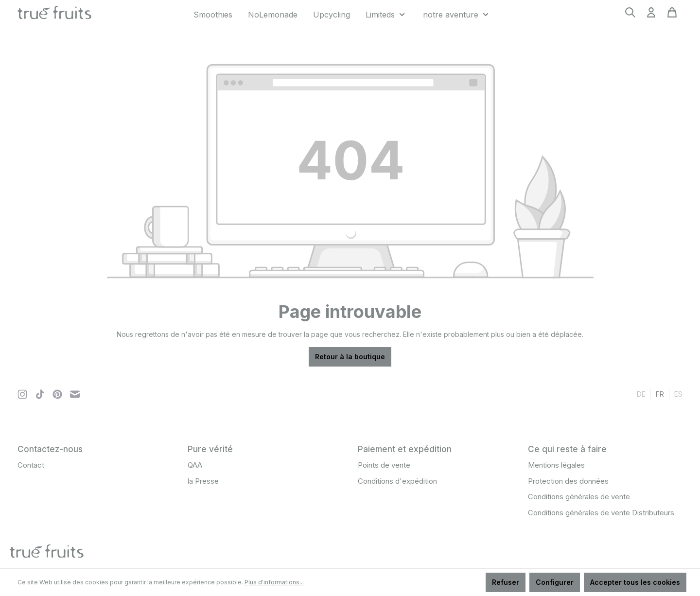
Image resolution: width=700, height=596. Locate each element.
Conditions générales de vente (579, 497)
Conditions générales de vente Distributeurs (601, 513)
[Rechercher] (630, 15)
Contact (31, 465)
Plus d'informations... (274, 582)
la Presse (203, 481)
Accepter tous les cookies (635, 582)
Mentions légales (556, 465)
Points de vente (384, 465)
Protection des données (568, 481)
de (641, 394)
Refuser (506, 582)
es (678, 394)
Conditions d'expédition (397, 481)
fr (660, 394)
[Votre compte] (651, 15)
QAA (195, 465)
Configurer (555, 582)
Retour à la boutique (350, 357)
